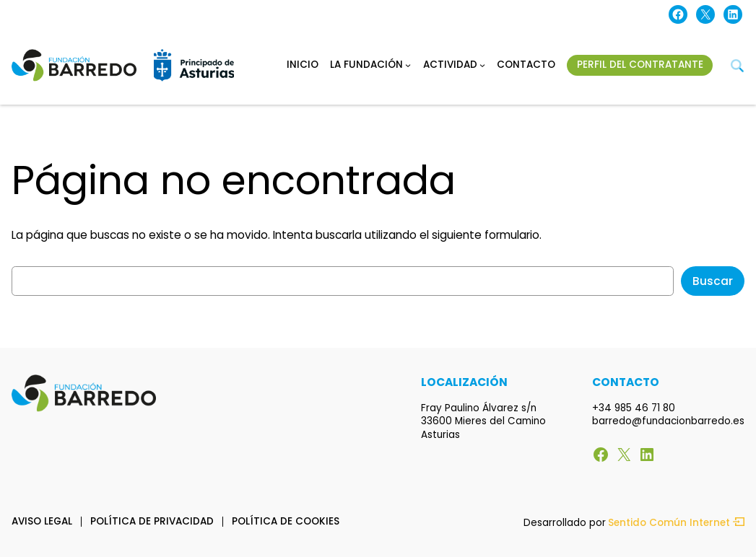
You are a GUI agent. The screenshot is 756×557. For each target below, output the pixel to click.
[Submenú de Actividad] (482, 65)
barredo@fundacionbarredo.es (668, 421)
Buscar (713, 281)
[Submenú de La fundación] (408, 65)
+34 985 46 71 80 (634, 408)
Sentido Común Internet (676, 523)
